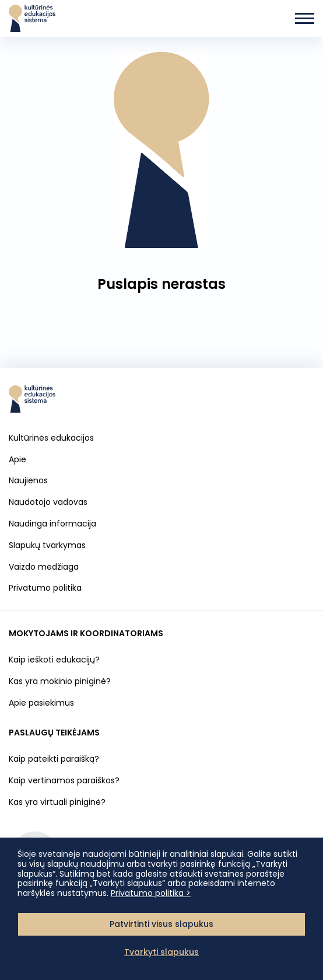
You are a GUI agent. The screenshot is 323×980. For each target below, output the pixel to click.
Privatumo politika (45, 588)
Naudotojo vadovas (48, 502)
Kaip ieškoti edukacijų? (54, 660)
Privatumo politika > (151, 893)
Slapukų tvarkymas (47, 545)
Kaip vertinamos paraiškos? (64, 780)
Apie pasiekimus (41, 703)
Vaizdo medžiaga (44, 567)
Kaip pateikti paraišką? (54, 759)
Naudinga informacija (52, 524)
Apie (17, 459)
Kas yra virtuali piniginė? (57, 802)
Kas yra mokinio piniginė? (60, 681)
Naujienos (28, 480)
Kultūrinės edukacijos (51, 438)
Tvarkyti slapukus (161, 952)
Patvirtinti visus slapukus (161, 924)
